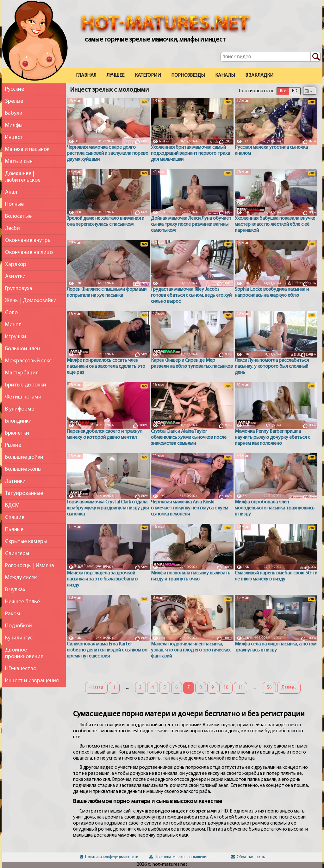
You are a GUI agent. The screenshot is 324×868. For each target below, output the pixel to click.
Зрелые (14, 101)
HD (295, 91)
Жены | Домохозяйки (31, 301)
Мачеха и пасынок (27, 149)
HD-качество (21, 669)
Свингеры (17, 554)
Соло (11, 313)
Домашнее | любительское (23, 177)
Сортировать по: (257, 91)
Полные (14, 204)
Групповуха (19, 289)
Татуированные (24, 493)
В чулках (15, 590)
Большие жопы (23, 469)
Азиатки (15, 277)
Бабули (14, 113)
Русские (15, 89)
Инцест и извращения (32, 681)
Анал (11, 192)
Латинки (15, 481)
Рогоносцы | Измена (30, 566)
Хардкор (16, 265)
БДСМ (12, 505)
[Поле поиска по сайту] (271, 57)
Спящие (15, 518)
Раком (13, 614)
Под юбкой (19, 626)
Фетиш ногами (23, 397)
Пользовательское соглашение (179, 857)
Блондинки (18, 421)
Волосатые (18, 216)
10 (226, 688)
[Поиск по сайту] (315, 57)
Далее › (289, 688)
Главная (86, 75)
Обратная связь (248, 857)
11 (240, 688)
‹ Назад (96, 688)
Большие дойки (24, 457)
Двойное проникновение (24, 653)
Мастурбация (22, 373)
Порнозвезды (188, 75)
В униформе (20, 409)
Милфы (14, 125)
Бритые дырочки (26, 385)
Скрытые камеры (26, 542)
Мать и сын (19, 162)
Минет (13, 325)
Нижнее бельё (22, 602)
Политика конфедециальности (109, 857)
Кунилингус (19, 638)
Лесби (12, 228)
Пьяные (14, 530)
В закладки (259, 75)
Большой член (22, 349)
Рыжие (13, 445)
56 (269, 688)
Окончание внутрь (28, 240)
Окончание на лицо (29, 253)
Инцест (14, 137)
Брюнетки (17, 433)
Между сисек (21, 578)
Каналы (225, 75)
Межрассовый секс (28, 361)
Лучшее (115, 75)
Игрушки (16, 337)
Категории (148, 75)
